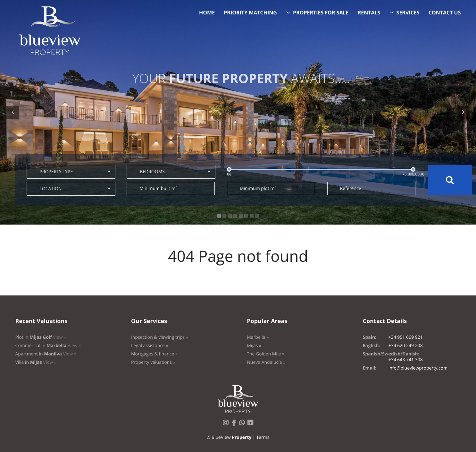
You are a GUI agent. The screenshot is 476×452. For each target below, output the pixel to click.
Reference (351, 188)
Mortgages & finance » (154, 354)
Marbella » (258, 337)
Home (207, 13)
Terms (263, 437)
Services (408, 13)
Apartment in (46, 354)
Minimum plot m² (258, 188)
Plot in (41, 337)
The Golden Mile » (266, 354)
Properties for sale (321, 13)
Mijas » (254, 346)
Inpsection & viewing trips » (160, 337)
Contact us (445, 13)
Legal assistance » (150, 346)
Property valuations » (153, 362)
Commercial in (48, 346)
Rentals (369, 13)
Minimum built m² (158, 188)
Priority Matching (250, 13)
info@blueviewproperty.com (418, 368)
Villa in (36, 362)
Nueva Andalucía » (266, 362)
